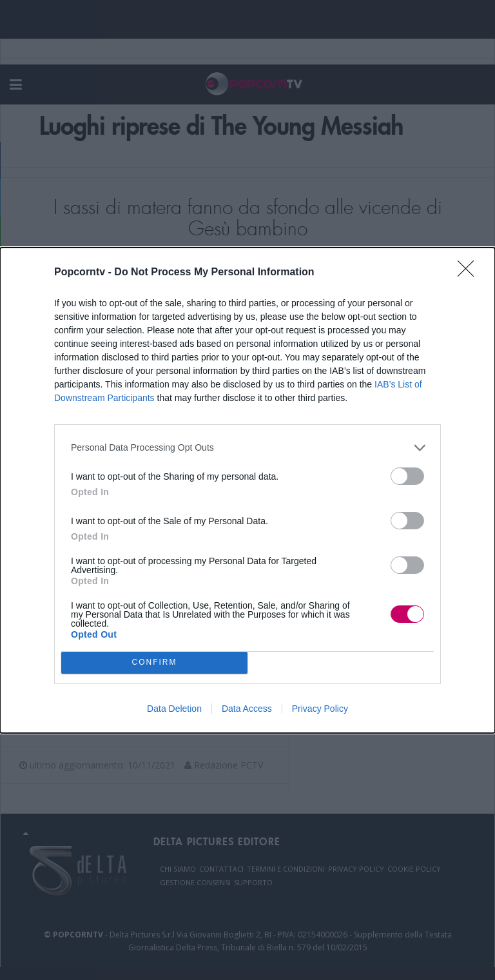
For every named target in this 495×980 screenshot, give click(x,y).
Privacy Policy (320, 709)
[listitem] (247, 448)
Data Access (247, 709)
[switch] (407, 476)
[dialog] (247, 490)
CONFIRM (154, 662)
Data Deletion (174, 709)
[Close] (470, 273)
